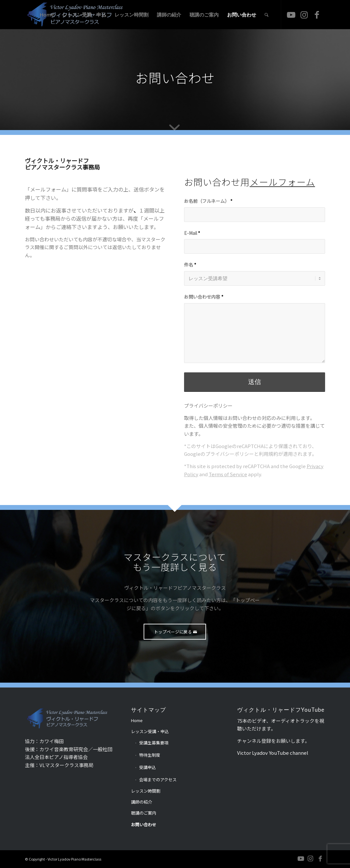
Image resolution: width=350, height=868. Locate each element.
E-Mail (192, 233)
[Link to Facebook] (317, 14)
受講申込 (148, 767)
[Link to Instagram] (304, 14)
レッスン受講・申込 (150, 731)
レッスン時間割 (146, 791)
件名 (190, 265)
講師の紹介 (142, 802)
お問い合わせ (144, 824)
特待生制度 (150, 755)
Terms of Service (228, 474)
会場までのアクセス (158, 780)
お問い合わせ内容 (204, 297)
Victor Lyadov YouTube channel (273, 753)
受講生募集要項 (154, 743)
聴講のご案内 (144, 813)
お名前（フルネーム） (208, 201)
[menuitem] (47, 15)
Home (137, 720)
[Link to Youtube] (291, 14)
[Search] (267, 15)
